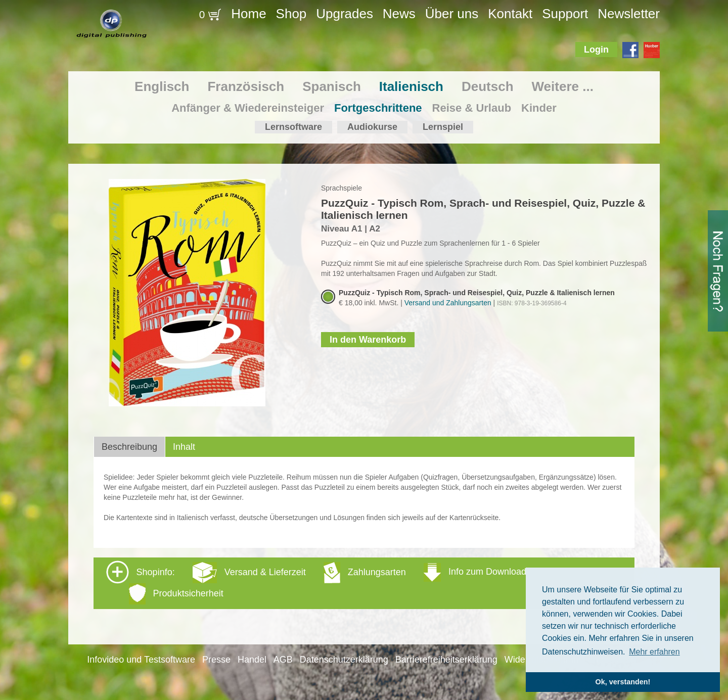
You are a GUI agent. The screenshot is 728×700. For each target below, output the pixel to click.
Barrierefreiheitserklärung (446, 660)
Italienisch (411, 86)
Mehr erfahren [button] (654, 652)
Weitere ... (563, 86)
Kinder (539, 108)
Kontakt (510, 14)
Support (565, 14)
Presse (216, 660)
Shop (291, 14)
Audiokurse (372, 127)
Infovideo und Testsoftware (141, 660)
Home (248, 14)
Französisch (246, 86)
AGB (283, 660)
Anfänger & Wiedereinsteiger (248, 108)
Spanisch (332, 86)
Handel (252, 660)
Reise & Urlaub (472, 108)
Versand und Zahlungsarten (448, 303)
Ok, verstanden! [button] (623, 682)
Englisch (162, 86)
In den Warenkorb (368, 340)
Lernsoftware (293, 127)
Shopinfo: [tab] (316, 582)
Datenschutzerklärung (344, 660)
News (399, 14)
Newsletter (629, 14)
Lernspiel (443, 127)
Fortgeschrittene (378, 108)
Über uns (452, 14)
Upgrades (345, 14)
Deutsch (488, 86)
